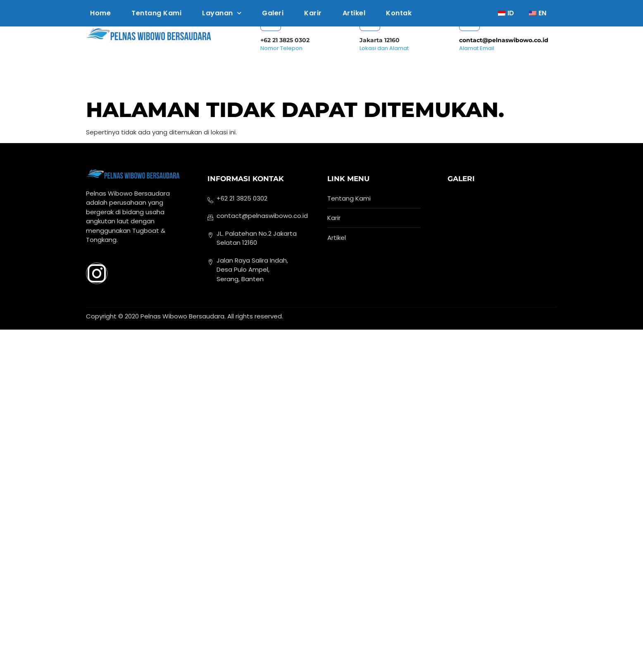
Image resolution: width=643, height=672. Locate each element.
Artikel (354, 13)
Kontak (399, 13)
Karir (313, 13)
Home (100, 13)
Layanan (222, 13)
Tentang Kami (156, 13)
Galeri (273, 13)
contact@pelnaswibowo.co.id (504, 40)
